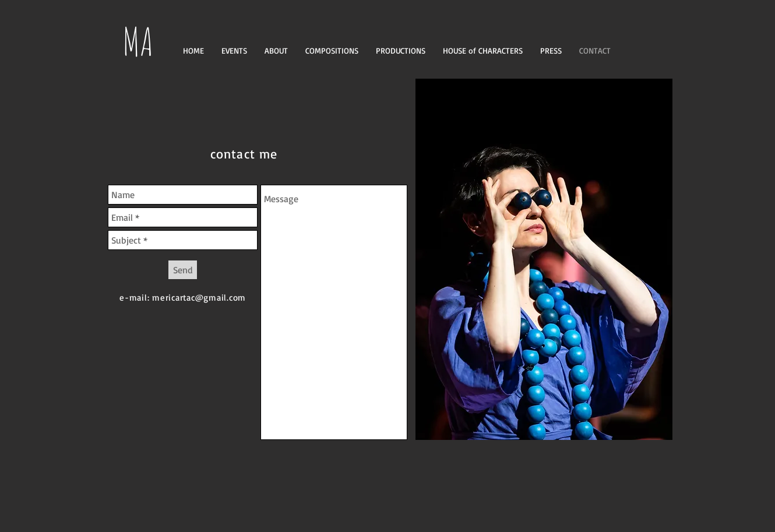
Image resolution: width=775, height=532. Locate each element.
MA (138, 41)
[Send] (183, 270)
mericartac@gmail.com (199, 297)
